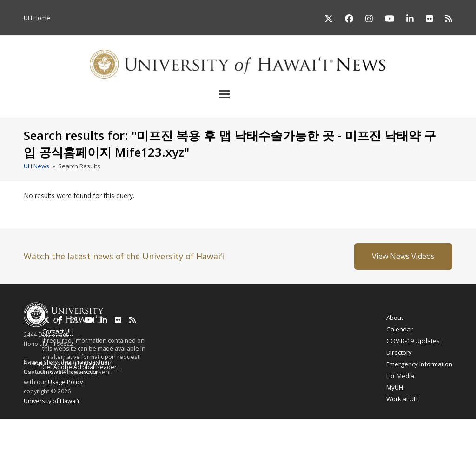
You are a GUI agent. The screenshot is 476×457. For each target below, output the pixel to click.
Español (430, 433)
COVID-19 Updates (413, 341)
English (10, 433)
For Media (400, 376)
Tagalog (254, 433)
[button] (238, 94)
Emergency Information (419, 364)
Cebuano (282, 433)
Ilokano (229, 433)
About (395, 318)
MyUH (395, 387)
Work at (402, 399)
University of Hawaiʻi (51, 401)
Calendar (400, 329)
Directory (399, 352)
